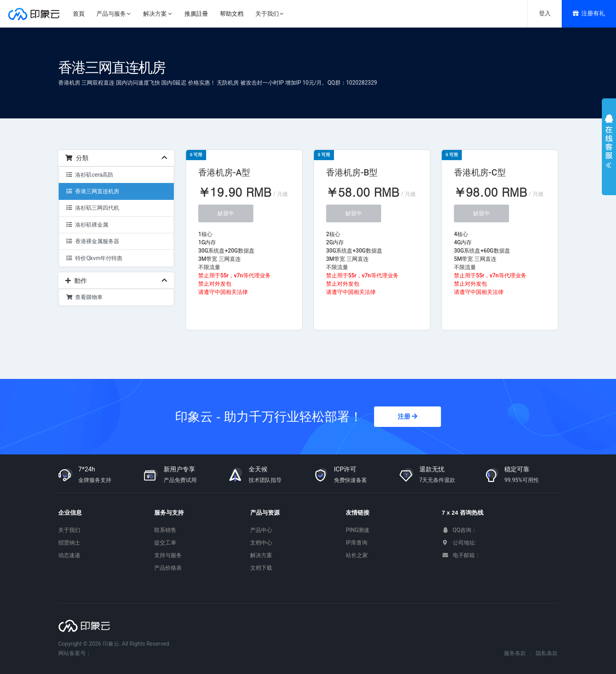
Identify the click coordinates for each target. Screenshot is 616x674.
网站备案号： (75, 653)
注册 (408, 416)
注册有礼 (589, 13)
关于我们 (69, 530)
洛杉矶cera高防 (89, 175)
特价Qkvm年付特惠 (94, 258)
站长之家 (357, 555)
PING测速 (358, 530)
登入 (545, 13)
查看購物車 (84, 297)
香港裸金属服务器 (92, 241)
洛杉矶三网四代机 (92, 208)
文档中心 (261, 543)
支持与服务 (168, 555)
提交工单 (165, 543)
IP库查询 (357, 543)
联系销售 (165, 530)
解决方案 (261, 555)
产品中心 (261, 530)
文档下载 (261, 568)
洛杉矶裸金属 (87, 225)
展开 (609, 143)
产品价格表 (168, 568)
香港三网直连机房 (92, 191)
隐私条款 (547, 653)
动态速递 (69, 555)
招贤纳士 (69, 543)
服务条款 (515, 653)
